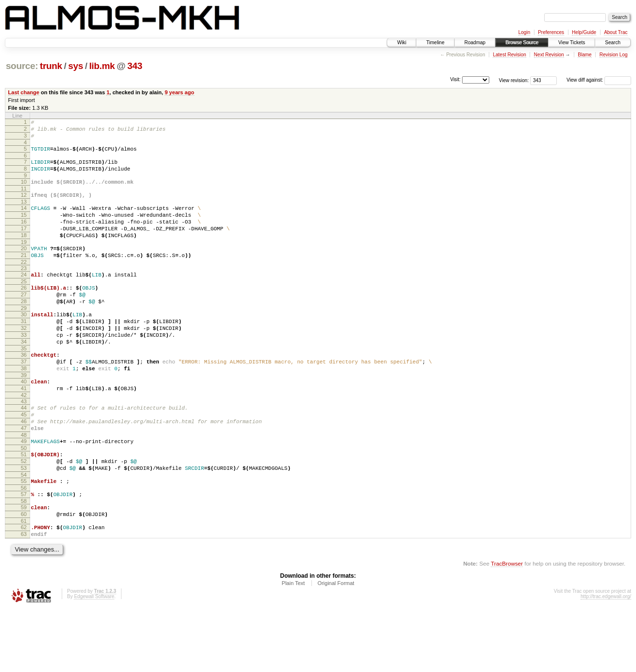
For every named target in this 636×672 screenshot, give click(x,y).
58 (24, 558)
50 (24, 498)
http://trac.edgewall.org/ (606, 659)
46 (24, 466)
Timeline (435, 43)
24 (24, 296)
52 (24, 512)
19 (24, 261)
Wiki (402, 43)
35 (24, 383)
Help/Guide (584, 32)
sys (76, 66)
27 (24, 319)
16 (24, 236)
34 (24, 375)
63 (24, 595)
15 (24, 228)
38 (24, 406)
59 (24, 564)
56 (24, 543)
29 (24, 336)
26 (24, 311)
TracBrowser (507, 626)
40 (24, 421)
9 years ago (180, 92)
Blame (584, 55)
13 (24, 213)
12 (24, 205)
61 (24, 581)
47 (24, 475)
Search (613, 43)
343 (135, 66)
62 (24, 587)
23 (24, 290)
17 (24, 244)
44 (24, 450)
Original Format (336, 646)
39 (24, 414)
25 (24, 305)
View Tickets (572, 43)
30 (24, 342)
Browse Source (522, 43)
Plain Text (293, 646)
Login (524, 32)
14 (24, 220)
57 (24, 550)
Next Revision (549, 55)
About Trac (616, 32)
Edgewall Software (94, 659)
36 (24, 390)
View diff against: (599, 80)
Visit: (455, 79)
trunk (51, 66)
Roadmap (475, 43)
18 (24, 253)
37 (24, 398)
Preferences (551, 32)
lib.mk (102, 66)
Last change (24, 92)
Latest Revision (509, 55)
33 (24, 367)
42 (24, 437)
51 (24, 504)
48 (24, 483)
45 (24, 458)
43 (24, 444)
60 (24, 572)
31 (24, 350)
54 (24, 529)
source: (22, 66)
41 (24, 429)
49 (24, 489)
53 (24, 520)
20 (24, 267)
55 (24, 535)
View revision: (514, 80)
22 (24, 284)
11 (24, 199)
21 (24, 276)
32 (24, 359)
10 (24, 190)
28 (24, 327)
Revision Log (614, 55)
